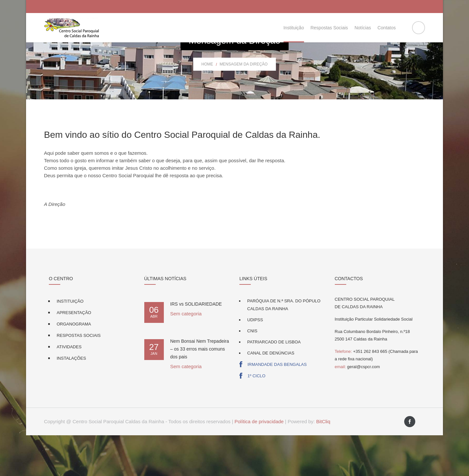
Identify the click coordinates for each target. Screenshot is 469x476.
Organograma (74, 365)
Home (207, 105)
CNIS (252, 372)
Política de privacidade (259, 462)
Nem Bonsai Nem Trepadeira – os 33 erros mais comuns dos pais (200, 390)
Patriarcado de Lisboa (274, 383)
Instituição (70, 342)
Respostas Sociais (79, 376)
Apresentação (74, 353)
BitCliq (323, 462)
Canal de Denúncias (271, 394)
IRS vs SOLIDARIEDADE (196, 345)
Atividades (69, 388)
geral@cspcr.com (357, 407)
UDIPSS (255, 361)
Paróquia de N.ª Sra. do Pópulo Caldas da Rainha (284, 346)
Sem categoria (186, 354)
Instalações (71, 399)
